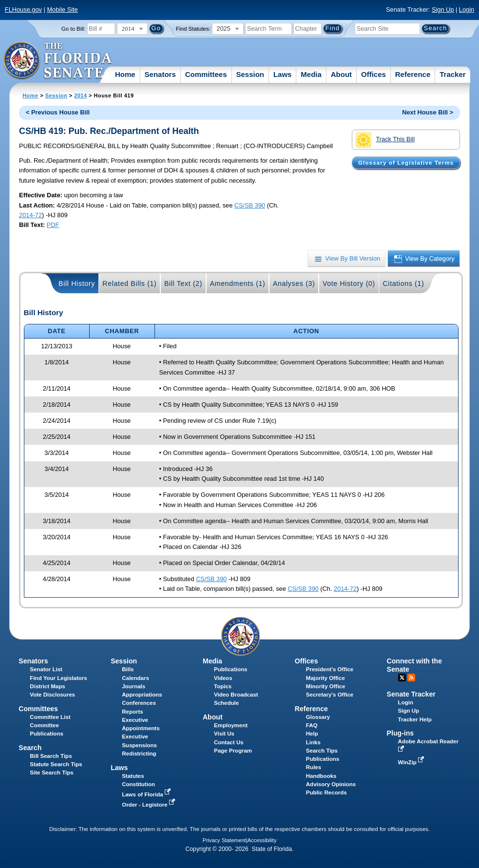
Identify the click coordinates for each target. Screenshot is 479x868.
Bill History (77, 283)
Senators (160, 74)
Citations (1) (403, 283)
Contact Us (229, 742)
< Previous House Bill (58, 112)
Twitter (402, 678)
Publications (230, 669)
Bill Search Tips (51, 756)
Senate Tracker (411, 694)
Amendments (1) (238, 283)
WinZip (412, 762)
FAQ (312, 725)
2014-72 (30, 215)
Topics (223, 686)
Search (30, 748)
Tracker (452, 74)
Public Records (326, 793)
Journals (134, 686)
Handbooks (321, 776)
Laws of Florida (147, 794)
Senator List (46, 669)
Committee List (50, 717)
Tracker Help (415, 719)
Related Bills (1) (129, 283)
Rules (314, 767)
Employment (231, 725)
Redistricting (139, 754)
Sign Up (443, 9)
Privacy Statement (224, 840)
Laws (283, 74)
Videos (223, 678)
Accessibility (262, 840)
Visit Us (224, 734)
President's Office (330, 669)
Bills (128, 669)
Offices (374, 74)
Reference (413, 74)
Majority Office (326, 678)
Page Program (233, 751)
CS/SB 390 (250, 205)
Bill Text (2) (183, 283)
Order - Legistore (149, 805)
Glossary (318, 717)
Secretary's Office (330, 695)
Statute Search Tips (56, 764)
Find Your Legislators (58, 678)
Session (250, 74)
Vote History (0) (349, 283)
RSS (411, 678)
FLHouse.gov (23, 9)
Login (467, 9)
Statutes (133, 776)
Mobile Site (62, 9)
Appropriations (142, 695)
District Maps (47, 686)
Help (312, 734)
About (341, 74)
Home (125, 74)
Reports (133, 712)
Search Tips (322, 751)
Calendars (135, 678)
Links (313, 742)
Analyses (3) (294, 283)
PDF (53, 225)
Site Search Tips (51, 773)
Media (311, 74)
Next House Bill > (428, 112)
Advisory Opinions (331, 784)
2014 (80, 95)
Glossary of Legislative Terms (406, 163)
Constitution (138, 784)
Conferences (139, 703)
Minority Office (326, 686)
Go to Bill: (74, 29)
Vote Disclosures (52, 695)
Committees (206, 74)
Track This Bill (385, 140)
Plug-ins (401, 733)
